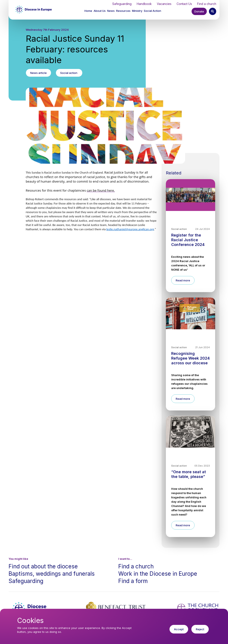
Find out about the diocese (43, 566)
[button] (100, 11)
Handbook (144, 4)
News (111, 11)
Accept (179, 631)
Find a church (207, 4)
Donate (199, 11)
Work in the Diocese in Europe (158, 574)
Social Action (152, 11)
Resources (123, 11)
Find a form (133, 581)
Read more (183, 280)
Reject (200, 631)
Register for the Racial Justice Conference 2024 (188, 240)
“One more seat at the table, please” (189, 474)
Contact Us (184, 4)
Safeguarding (122, 4)
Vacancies (164, 4)
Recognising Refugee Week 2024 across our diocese (190, 358)
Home (88, 11)
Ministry (137, 11)
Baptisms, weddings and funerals (52, 574)
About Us (100, 11)
